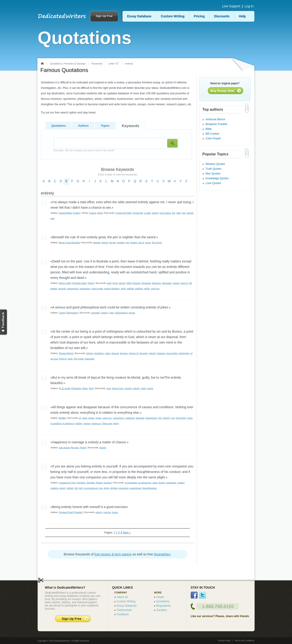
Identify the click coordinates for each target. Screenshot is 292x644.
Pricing (199, 16)
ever (173, 418)
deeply (63, 488)
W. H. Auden (65, 388)
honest (115, 512)
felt (173, 213)
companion (171, 483)
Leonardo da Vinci (67, 483)
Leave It (184, 283)
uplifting (139, 289)
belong (162, 483)
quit (183, 213)
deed (109, 283)
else (160, 418)
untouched (90, 359)
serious (132, 313)
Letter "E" (114, 64)
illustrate (137, 283)
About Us (122, 597)
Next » (127, 533)
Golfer (76, 213)
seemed (190, 213)
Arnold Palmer (65, 213)
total (52, 218)
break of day (118, 388)
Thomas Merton (66, 353)
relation (87, 423)
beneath (97, 242)
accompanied (131, 483)
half (81, 488)
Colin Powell (213, 139)
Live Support (231, 6)
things (116, 423)
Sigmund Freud (66, 512)
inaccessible (172, 353)
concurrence (118, 418)
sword (148, 242)
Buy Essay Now (222, 91)
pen (127, 242)
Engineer (91, 483)
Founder (78, 512)
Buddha (62, 418)
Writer (91, 283)
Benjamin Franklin (216, 124)
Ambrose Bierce (215, 119)
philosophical (121, 313)
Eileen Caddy (65, 283)
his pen (113, 242)
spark (70, 359)
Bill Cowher (212, 134)
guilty (144, 388)
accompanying (145, 483)
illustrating (167, 283)
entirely (155, 213)
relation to (96, 423)
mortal (150, 388)
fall (76, 488)
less (101, 488)
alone (85, 418)
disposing (144, 353)
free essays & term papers (113, 554)
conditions (130, 418)
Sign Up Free (104, 16)
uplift (123, 289)
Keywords (97, 64)
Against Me (138, 213)
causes (98, 418)
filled (129, 283)
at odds (147, 213)
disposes (124, 353)
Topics (105, 126)
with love (155, 289)
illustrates (156, 283)
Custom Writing (173, 16)
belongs (90, 353)
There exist (107, 423)
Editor (85, 388)
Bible (209, 129)
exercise (107, 512)
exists (190, 418)
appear (91, 418)
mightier (121, 242)
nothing (79, 423)
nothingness (184, 353)
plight (106, 488)
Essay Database (139, 16)
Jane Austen (64, 448)
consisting (95, 313)
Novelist (75, 448)
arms (109, 388)
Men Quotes (213, 174)
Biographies (164, 606)
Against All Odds (123, 213)
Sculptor (107, 483)
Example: (84, 150)
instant (176, 283)
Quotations (59, 126)
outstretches (85, 289)
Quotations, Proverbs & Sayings (68, 64)
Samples (162, 610)
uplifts (147, 289)
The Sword (157, 242)
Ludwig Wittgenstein (68, 313)
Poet (91, 388)
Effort (100, 213)
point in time (97, 289)
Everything (181, 418)
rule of (141, 242)
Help (242, 16)
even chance (165, 213)
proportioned (135, 488)
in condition (56, 423)
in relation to (68, 423)
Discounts (222, 16)
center (107, 353)
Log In (249, 6)
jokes (112, 313)
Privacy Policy (224, 641)
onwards (62, 289)
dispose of (134, 353)
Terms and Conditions (244, 641)
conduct (181, 483)
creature (128, 388)
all (80, 418)
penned (134, 242)
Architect (81, 483)
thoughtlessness (150, 488)
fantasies (161, 353)
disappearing (151, 418)
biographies (162, 554)
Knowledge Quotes (217, 178)
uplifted (130, 289)
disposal (115, 353)
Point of (63, 359)
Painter (99, 483)
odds (179, 213)
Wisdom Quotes (215, 164)
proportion (123, 488)
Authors (83, 126)
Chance (93, 213)
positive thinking (112, 289)
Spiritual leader (80, 283)
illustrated (146, 283)
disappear (140, 418)
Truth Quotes (214, 169)
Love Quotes (213, 183)
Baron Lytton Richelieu (70, 242)
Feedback (123, 614)
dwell (115, 283)
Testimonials (124, 610)
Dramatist (76, 388)
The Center (79, 359)
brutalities (99, 353)
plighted (114, 488)
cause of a (107, 418)
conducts (55, 488)
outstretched (73, 289)
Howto (160, 597)
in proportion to (91, 488)
